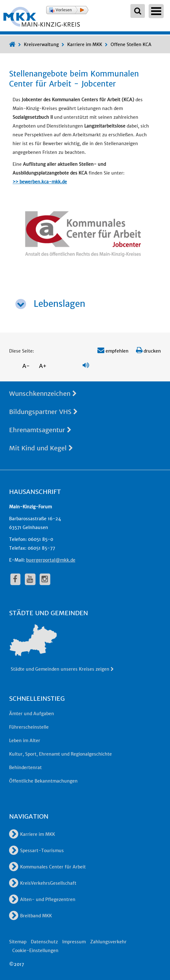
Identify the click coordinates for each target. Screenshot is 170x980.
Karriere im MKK (85, 45)
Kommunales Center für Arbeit (47, 867)
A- (26, 366)
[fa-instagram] (45, 579)
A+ (43, 366)
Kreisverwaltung (41, 45)
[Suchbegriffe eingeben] (138, 11)
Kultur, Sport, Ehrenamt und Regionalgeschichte (60, 754)
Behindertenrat (25, 768)
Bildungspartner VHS (43, 412)
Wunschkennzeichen (43, 393)
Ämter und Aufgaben (32, 714)
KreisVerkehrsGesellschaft (43, 883)
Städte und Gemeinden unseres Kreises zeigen (63, 669)
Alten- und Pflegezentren (42, 899)
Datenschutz (44, 942)
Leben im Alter (25, 741)
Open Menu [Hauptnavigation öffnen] (156, 11)
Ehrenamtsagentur (40, 430)
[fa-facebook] (15, 579)
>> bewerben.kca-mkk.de (40, 182)
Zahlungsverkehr (108, 942)
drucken (148, 351)
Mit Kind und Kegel (41, 448)
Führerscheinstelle (29, 727)
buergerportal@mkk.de (51, 560)
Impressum (74, 942)
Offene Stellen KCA (131, 45)
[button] (67, 10)
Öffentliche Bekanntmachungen (43, 781)
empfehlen (113, 351)
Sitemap (18, 942)
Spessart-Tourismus (36, 851)
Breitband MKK (30, 916)
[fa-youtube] (30, 579)
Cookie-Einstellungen (35, 951)
